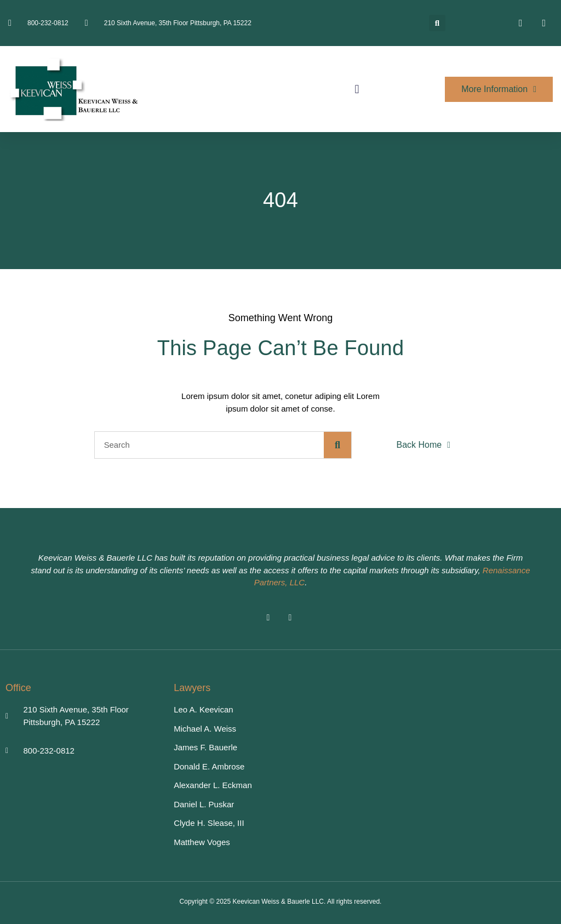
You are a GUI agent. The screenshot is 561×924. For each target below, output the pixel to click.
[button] (437, 23)
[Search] (337, 445)
